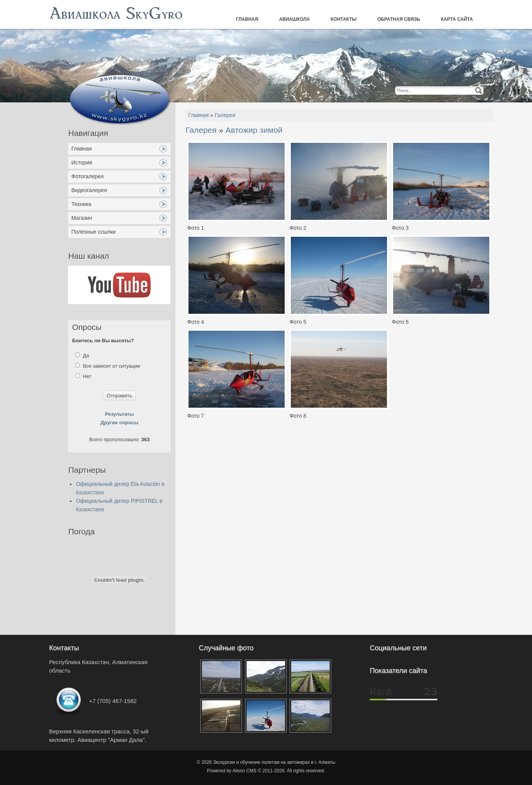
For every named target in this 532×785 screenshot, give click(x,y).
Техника (81, 204)
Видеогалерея (89, 190)
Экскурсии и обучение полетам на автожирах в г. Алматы (274, 762)
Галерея (225, 115)
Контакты (344, 19)
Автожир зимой (254, 130)
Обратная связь (399, 19)
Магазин (82, 218)
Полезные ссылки (93, 232)
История (82, 162)
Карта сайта (457, 19)
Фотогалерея (87, 176)
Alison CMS (244, 771)
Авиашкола (294, 19)
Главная (247, 19)
